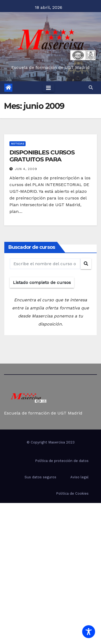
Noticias (18, 144)
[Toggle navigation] (48, 88)
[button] (91, 88)
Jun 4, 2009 (26, 169)
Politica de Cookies (72, 493)
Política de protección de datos (62, 461)
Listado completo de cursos (42, 282)
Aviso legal (79, 477)
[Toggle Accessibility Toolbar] (89, 632)
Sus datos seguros (40, 477)
